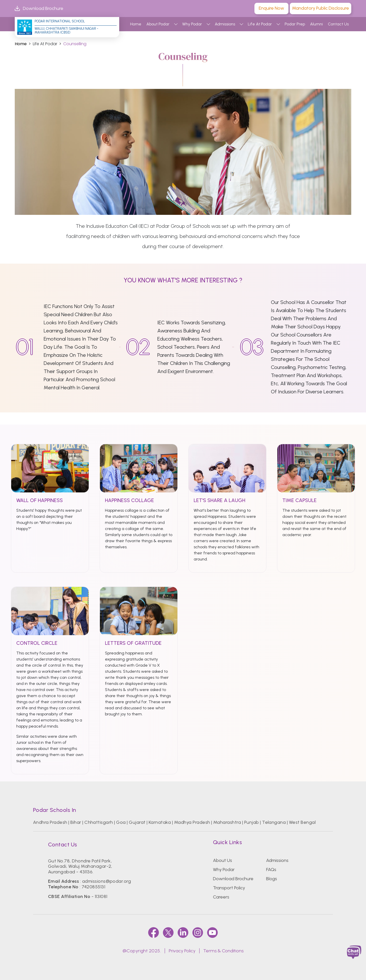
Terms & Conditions (223, 951)
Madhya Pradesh (192, 822)
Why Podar (192, 24)
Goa (121, 822)
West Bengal (302, 822)
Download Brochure (39, 9)
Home (136, 24)
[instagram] (198, 933)
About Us (223, 860)
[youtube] (212, 933)
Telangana (274, 822)
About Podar (158, 24)
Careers (221, 897)
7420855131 (93, 887)
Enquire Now (271, 8)
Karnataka (160, 822)
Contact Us (338, 24)
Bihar (76, 822)
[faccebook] (154, 933)
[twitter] (168, 933)
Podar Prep (295, 24)
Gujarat (137, 822)
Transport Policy (229, 888)
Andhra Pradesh (50, 822)
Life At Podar (260, 24)
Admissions (225, 24)
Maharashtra (227, 822)
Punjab (252, 822)
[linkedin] (183, 933)
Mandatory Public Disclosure (321, 8)
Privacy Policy (182, 951)
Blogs (272, 879)
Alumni (316, 24)
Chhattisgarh (99, 822)
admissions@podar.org (107, 881)
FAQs (271, 870)
